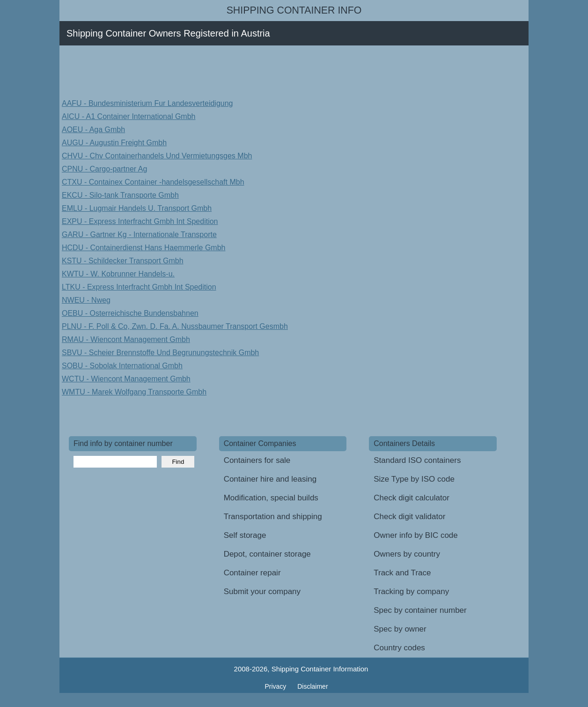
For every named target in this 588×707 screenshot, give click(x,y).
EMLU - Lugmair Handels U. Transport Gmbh (137, 208)
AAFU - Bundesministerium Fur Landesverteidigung (147, 103)
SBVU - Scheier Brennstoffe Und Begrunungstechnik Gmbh (160, 353)
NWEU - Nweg (86, 300)
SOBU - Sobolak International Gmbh (122, 366)
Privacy (276, 686)
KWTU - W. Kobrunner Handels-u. (118, 274)
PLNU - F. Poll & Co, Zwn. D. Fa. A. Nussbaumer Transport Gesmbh (175, 326)
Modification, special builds (271, 498)
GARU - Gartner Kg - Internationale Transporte (139, 234)
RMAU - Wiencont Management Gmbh (126, 339)
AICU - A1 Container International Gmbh (129, 116)
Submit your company (262, 592)
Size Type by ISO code (414, 479)
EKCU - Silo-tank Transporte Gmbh (120, 195)
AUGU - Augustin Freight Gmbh (114, 143)
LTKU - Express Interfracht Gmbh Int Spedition (139, 287)
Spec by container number (420, 610)
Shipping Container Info (294, 10)
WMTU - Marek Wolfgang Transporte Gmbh (134, 392)
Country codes (399, 648)
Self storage (245, 535)
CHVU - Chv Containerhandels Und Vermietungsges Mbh (157, 156)
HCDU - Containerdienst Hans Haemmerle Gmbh (143, 248)
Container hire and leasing (270, 479)
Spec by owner (400, 629)
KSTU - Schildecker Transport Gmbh (123, 261)
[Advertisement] (239, 71)
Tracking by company (411, 592)
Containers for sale (257, 460)
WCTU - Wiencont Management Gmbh (126, 379)
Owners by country (407, 554)
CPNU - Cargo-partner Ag (104, 169)
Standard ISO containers (417, 460)
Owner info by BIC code (416, 535)
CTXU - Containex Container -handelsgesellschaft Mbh (153, 182)
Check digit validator (409, 517)
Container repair (252, 573)
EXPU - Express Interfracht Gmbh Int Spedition (140, 221)
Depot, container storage (267, 554)
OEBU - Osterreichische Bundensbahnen (130, 313)
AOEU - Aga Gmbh (93, 130)
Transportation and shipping (273, 517)
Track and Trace (402, 573)
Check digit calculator (412, 498)
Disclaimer (312, 686)
